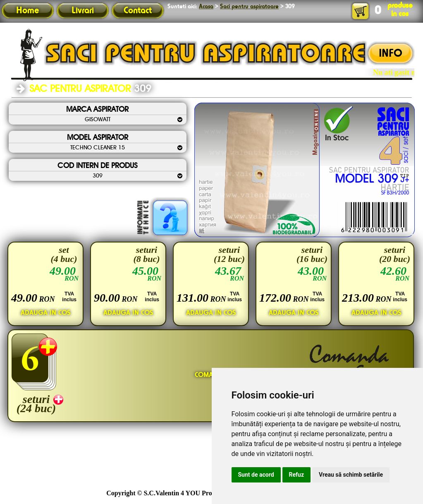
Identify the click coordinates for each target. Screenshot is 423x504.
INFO (391, 54)
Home (27, 11)
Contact (138, 11)
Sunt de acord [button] (256, 475)
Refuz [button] (297, 475)
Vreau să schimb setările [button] (351, 475)
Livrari (83, 11)
